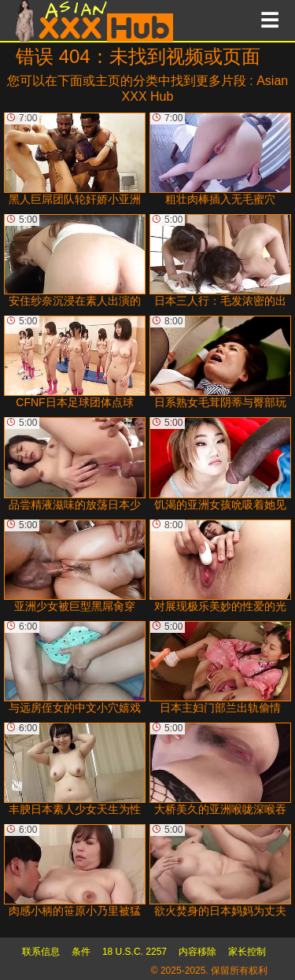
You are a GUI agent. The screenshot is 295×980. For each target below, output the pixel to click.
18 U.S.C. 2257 (135, 952)
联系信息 (41, 952)
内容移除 (197, 952)
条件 (81, 952)
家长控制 (247, 952)
